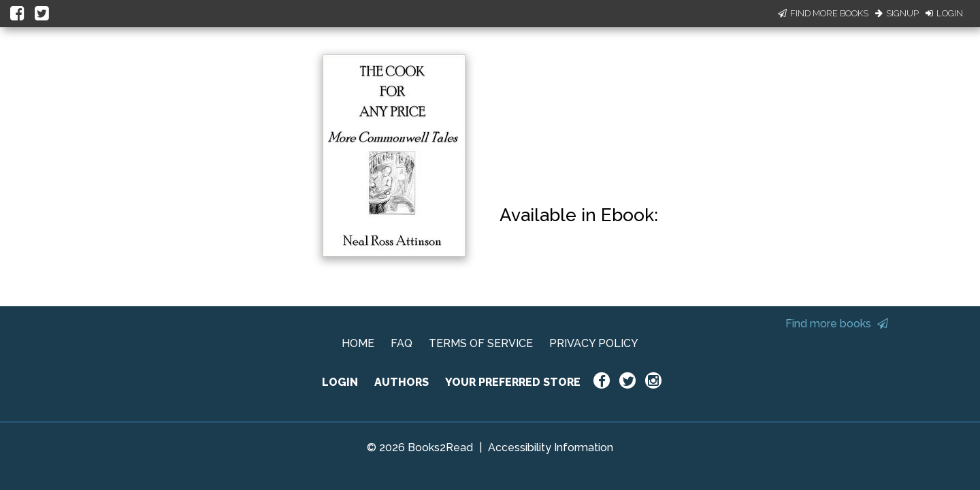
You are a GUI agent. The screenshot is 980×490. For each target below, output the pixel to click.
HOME (358, 343)
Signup (897, 13)
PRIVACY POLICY (594, 343)
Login (944, 13)
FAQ (402, 343)
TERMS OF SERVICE (481, 343)
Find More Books (823, 13)
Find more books (837, 324)
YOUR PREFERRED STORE (513, 382)
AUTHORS (402, 382)
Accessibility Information (551, 447)
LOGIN (340, 382)
